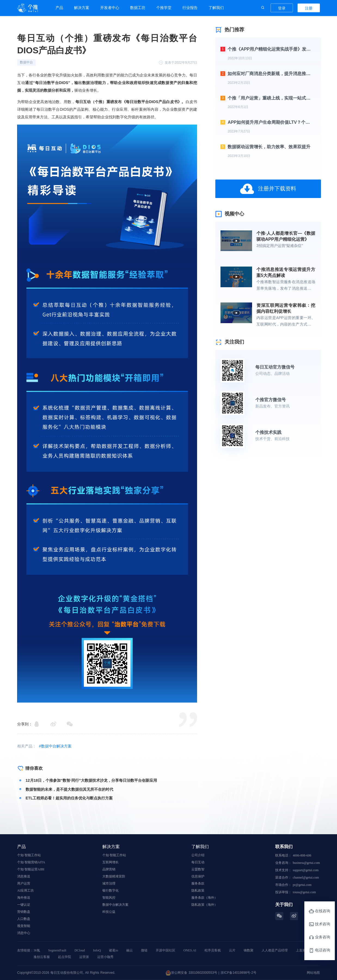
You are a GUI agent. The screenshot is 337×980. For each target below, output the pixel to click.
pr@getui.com (302, 885)
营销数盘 (24, 912)
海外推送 (24, 898)
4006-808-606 (302, 855)
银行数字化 (111, 891)
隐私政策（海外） (204, 905)
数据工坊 (138, 8)
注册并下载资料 (268, 189)
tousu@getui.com (304, 892)
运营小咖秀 (105, 957)
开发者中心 (110, 8)
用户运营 (24, 883)
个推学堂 (164, 8)
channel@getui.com (306, 877)
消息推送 (24, 876)
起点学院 (65, 957)
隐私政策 (198, 891)
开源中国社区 (166, 950)
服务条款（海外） (204, 898)
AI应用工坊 (25, 891)
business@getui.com (306, 863)
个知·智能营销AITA (31, 862)
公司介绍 (198, 855)
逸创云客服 (42, 957)
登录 (282, 8)
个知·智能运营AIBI (31, 869)
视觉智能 (24, 926)
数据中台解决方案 (115, 905)
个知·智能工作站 (29, 855)
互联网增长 (111, 862)
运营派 (84, 957)
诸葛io (113, 950)
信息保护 (198, 876)
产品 (59, 8)
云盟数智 (198, 869)
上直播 (301, 950)
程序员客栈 (213, 950)
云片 (232, 950)
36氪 (37, 950)
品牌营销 (109, 869)
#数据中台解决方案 (55, 746)
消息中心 (24, 933)
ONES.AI (190, 950)
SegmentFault (57, 950)
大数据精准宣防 (114, 876)
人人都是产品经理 (275, 950)
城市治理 (109, 883)
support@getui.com (306, 870)
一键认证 (24, 905)
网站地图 (313, 973)
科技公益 (109, 912)
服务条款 (198, 883)
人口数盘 (24, 919)
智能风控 (109, 898)
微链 (144, 950)
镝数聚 (249, 950)
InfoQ (97, 950)
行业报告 (190, 8)
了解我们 (216, 8)
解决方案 (82, 8)
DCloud (80, 950)
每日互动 (198, 862)
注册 (309, 8)
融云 (130, 950)
